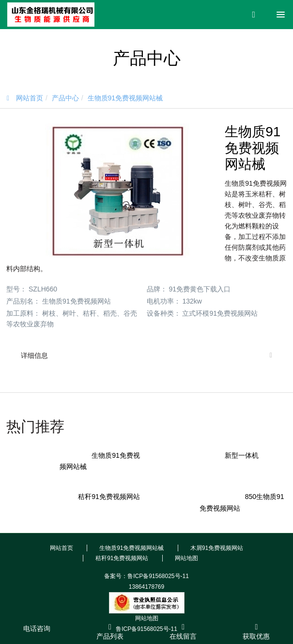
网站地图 (147, 618)
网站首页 (25, 98)
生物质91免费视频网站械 (125, 98)
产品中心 (65, 98)
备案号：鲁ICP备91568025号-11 (146, 576)
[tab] (146, 355)
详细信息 (34, 355)
